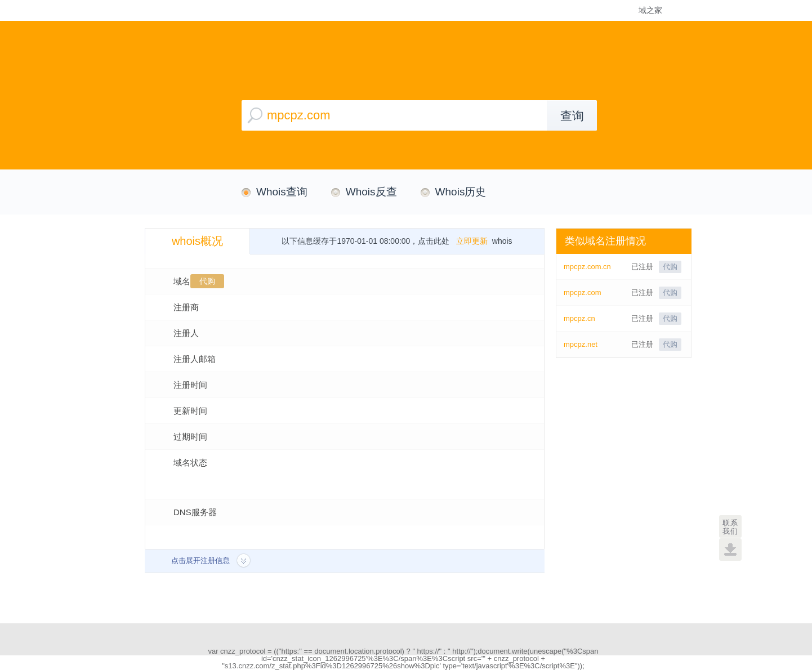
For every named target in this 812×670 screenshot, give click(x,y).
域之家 (650, 10)
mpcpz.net (581, 344)
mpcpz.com (582, 292)
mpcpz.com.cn (587, 267)
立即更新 (472, 241)
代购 (207, 281)
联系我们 (730, 527)
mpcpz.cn (579, 318)
